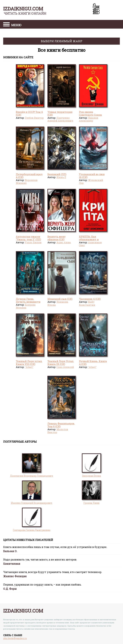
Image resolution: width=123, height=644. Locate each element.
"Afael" (29, 367)
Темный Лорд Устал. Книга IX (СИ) (61, 363)
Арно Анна (64, 242)
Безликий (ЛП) (57, 174)
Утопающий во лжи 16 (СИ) (92, 176)
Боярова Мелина (26, 306)
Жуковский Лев (91, 181)
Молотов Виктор (58, 431)
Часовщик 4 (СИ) (90, 299)
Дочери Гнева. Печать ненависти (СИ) (28, 302)
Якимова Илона (58, 303)
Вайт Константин (87, 303)
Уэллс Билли (33, 242)
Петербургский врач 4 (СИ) (29, 176)
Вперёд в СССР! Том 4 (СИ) (29, 113)
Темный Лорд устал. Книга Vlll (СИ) (29, 363)
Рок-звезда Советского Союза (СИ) (90, 115)
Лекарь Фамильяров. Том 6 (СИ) (61, 425)
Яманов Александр (89, 119)
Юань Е (61, 177)
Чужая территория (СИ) (60, 113)
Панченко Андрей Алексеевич (60, 119)
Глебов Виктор (34, 118)
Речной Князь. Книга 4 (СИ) (93, 363)
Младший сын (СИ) (60, 299)
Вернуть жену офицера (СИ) (56, 238)
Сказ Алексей (65, 367)
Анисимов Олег (90, 244)
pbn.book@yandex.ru (15, 638)
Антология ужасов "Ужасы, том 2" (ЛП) (28, 238)
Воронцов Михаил (27, 181)
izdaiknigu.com (23, 9)
